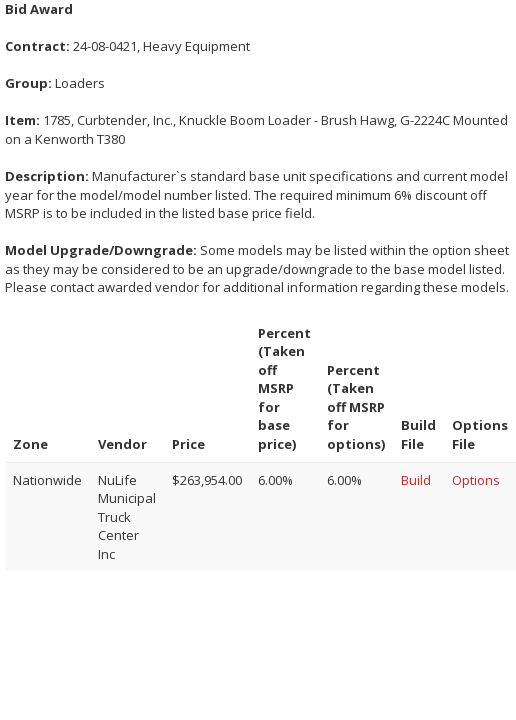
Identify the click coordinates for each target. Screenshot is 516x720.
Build (416, 480)
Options (476, 480)
